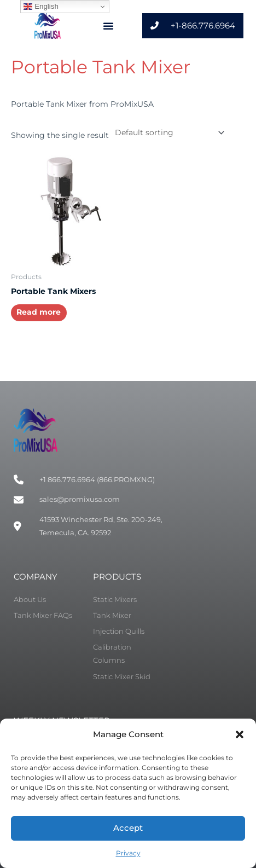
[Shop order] (168, 132)
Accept (128, 828)
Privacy (128, 853)
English (41, 7)
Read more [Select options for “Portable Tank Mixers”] (39, 312)
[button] (240, 734)
